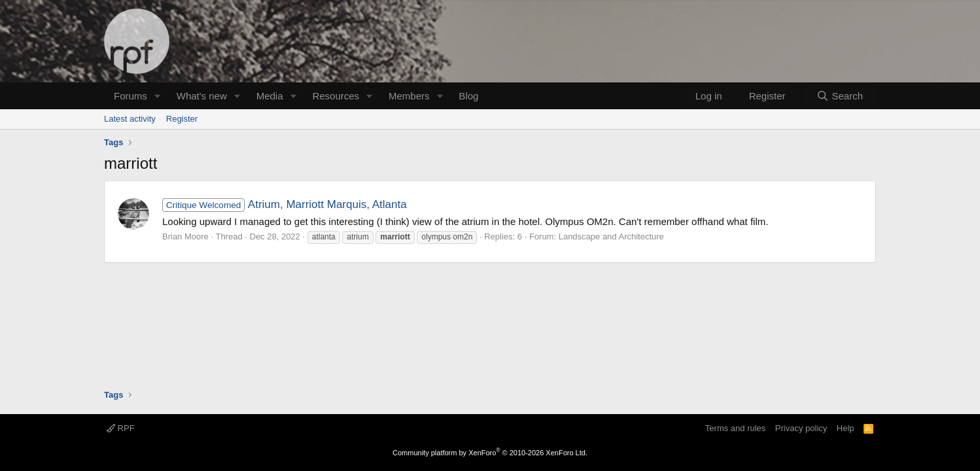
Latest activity (130, 119)
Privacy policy (801, 428)
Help (846, 428)
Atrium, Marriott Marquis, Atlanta (285, 204)
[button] (158, 96)
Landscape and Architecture (611, 236)
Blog (468, 96)
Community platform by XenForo (490, 453)
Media (270, 96)
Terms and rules (735, 428)
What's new (202, 96)
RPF (121, 428)
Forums (131, 96)
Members (409, 96)
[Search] (840, 96)
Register (182, 119)
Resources (336, 96)
